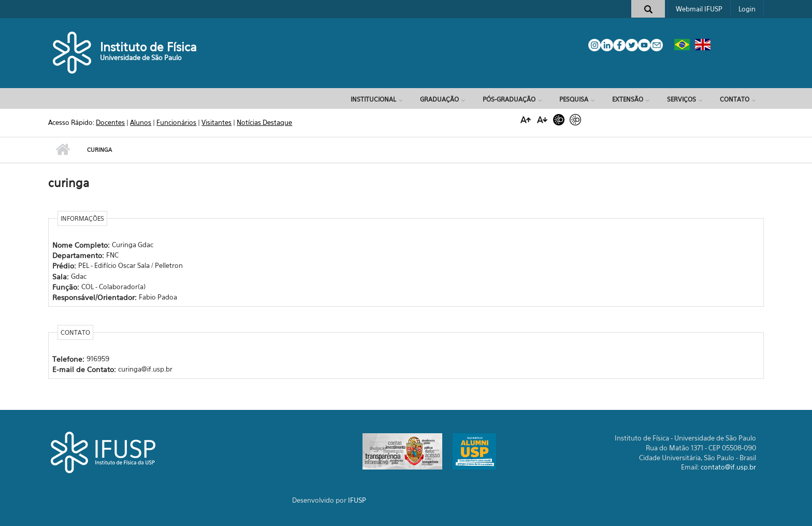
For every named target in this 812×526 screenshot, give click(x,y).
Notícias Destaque (264, 122)
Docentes (110, 122)
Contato (735, 99)
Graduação (439, 99)
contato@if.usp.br (728, 467)
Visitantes (216, 122)
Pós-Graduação (509, 99)
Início (62, 150)
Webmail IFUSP (699, 9)
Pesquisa (574, 99)
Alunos (141, 122)
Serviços (682, 99)
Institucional (373, 99)
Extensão (628, 99)
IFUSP (357, 500)
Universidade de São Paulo (141, 58)
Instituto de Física (148, 47)
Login (747, 9)
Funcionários (176, 122)
